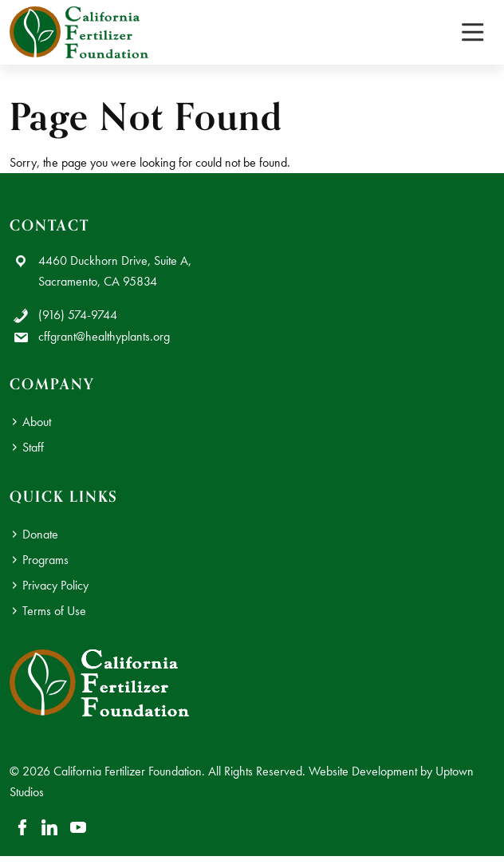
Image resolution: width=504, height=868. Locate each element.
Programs (45, 560)
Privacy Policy (55, 585)
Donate (40, 534)
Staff (33, 447)
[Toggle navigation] (472, 32)
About (37, 422)
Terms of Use (54, 611)
